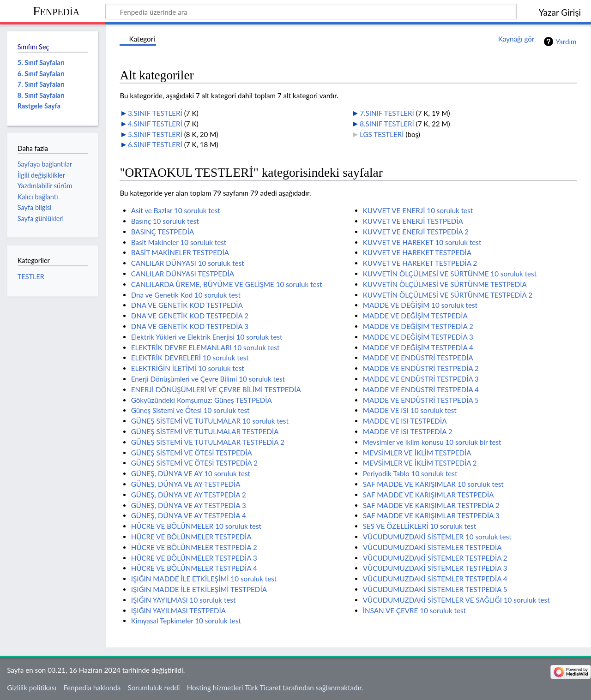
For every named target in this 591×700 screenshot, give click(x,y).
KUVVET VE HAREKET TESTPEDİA (417, 252)
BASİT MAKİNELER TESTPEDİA (180, 252)
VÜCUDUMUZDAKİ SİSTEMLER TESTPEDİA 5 (435, 589)
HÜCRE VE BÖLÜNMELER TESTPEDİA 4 (194, 568)
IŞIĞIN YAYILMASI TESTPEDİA (178, 610)
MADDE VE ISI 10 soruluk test (410, 410)
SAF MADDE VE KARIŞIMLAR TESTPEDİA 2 (431, 505)
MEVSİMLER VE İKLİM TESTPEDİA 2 (420, 463)
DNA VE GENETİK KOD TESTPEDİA (187, 305)
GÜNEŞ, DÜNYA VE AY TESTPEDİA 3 (189, 505)
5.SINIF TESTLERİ (155, 134)
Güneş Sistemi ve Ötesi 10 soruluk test (190, 410)
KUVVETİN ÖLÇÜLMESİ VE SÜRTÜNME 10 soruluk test (450, 274)
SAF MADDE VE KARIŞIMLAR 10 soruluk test (433, 484)
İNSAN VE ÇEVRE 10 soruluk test (414, 610)
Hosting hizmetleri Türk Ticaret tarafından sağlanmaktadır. (275, 688)
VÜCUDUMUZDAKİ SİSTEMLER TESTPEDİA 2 (435, 558)
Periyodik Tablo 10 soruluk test (410, 473)
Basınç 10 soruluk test (165, 221)
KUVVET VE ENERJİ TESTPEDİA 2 (416, 232)
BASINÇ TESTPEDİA (163, 232)
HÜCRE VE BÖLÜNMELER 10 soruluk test (196, 526)
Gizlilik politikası (32, 688)
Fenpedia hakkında (92, 688)
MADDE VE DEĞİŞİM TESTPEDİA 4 (418, 347)
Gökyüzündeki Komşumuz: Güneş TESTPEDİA (202, 400)
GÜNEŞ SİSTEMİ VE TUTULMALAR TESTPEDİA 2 (208, 442)
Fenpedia (56, 11)
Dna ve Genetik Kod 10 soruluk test (186, 295)
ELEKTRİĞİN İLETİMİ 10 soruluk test (188, 368)
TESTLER (31, 277)
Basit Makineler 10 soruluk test (179, 242)
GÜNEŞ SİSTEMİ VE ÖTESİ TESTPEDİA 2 (194, 463)
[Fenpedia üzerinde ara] (311, 12)
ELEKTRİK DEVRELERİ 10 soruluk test (190, 358)
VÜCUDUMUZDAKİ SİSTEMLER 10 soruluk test (437, 537)
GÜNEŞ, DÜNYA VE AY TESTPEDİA (186, 484)
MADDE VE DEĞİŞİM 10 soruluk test (420, 305)
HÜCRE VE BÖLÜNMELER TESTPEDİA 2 (194, 547)
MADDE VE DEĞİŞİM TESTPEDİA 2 (418, 326)
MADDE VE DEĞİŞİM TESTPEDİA (415, 316)
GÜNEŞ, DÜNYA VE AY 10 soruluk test (191, 473)
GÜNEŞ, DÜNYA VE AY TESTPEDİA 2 (189, 495)
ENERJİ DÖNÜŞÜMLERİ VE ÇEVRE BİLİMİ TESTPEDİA (216, 389)
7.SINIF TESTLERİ (387, 113)
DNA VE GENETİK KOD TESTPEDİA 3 (190, 326)
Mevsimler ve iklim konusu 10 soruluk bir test (432, 442)
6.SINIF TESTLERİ (155, 144)
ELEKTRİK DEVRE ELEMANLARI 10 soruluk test (205, 347)
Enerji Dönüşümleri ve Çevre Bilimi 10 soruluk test (208, 379)
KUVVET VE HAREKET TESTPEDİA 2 (420, 263)
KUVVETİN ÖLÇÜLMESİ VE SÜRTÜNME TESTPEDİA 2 (448, 295)
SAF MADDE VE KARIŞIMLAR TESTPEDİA (428, 495)
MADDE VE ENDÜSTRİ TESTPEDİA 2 (421, 368)
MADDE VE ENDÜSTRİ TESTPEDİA (418, 358)
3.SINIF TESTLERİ (155, 113)
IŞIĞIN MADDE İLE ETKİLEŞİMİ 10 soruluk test (204, 579)
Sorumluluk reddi (154, 688)
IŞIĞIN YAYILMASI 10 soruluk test (184, 600)
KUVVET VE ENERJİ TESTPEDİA (413, 221)
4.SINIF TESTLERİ (155, 124)
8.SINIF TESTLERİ (387, 124)
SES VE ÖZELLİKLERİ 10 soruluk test (419, 526)
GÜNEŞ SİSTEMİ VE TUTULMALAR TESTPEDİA (205, 431)
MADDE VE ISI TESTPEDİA (405, 421)
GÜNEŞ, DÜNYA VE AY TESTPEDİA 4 (189, 515)
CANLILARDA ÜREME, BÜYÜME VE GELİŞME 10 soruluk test (227, 284)
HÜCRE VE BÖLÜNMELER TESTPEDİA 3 (194, 558)
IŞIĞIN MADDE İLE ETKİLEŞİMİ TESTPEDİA (199, 589)
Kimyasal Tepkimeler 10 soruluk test (186, 621)
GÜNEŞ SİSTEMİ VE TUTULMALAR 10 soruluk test (210, 421)
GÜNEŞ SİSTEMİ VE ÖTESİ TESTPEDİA (192, 453)
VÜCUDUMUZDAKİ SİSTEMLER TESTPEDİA (432, 547)
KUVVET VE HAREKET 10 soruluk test (422, 242)
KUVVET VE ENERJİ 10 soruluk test (418, 210)
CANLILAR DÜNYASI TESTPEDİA (183, 274)
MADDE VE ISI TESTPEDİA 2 (408, 431)
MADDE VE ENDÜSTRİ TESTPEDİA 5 (421, 400)
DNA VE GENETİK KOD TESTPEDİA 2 (190, 316)
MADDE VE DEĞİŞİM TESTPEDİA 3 (418, 337)
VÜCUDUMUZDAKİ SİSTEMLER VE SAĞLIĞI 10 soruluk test (456, 600)
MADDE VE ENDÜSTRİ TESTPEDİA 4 (421, 389)
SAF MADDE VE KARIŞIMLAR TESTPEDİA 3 (431, 515)
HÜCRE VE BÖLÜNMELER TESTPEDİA (191, 537)
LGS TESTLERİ (382, 134)
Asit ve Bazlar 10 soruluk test (176, 210)
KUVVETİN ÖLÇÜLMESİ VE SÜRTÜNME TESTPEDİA (445, 284)
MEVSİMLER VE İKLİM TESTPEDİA (417, 453)
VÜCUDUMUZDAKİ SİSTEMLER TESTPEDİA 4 (435, 579)
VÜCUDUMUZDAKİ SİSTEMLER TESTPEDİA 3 (435, 568)
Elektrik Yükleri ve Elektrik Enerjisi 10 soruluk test (207, 337)
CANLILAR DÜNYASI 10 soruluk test (188, 263)
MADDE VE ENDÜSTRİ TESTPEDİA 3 (421, 379)
